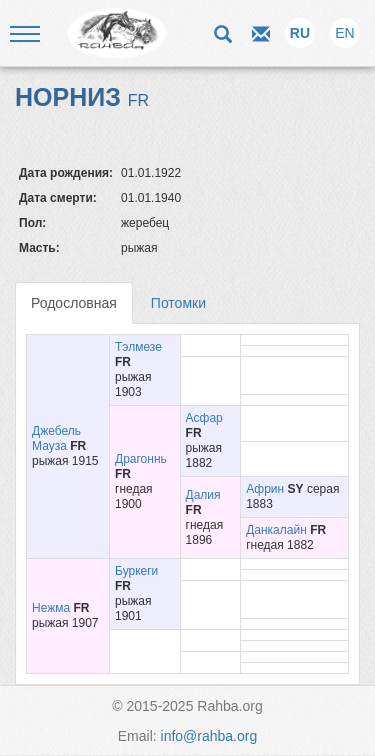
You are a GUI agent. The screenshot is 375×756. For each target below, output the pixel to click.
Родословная (74, 303)
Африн (265, 489)
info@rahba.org (209, 736)
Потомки (178, 303)
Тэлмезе (138, 347)
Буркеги (136, 571)
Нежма (51, 608)
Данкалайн (276, 530)
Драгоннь (141, 459)
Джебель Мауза (56, 438)
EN (344, 33)
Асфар (204, 418)
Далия (203, 495)
